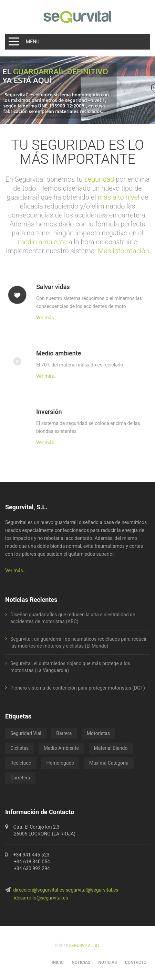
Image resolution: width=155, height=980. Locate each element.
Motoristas (98, 733)
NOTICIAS (81, 962)
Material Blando (111, 748)
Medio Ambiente (61, 748)
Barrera (64, 733)
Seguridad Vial (26, 733)
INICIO (58, 962)
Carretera (20, 778)
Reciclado (21, 763)
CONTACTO (136, 962)
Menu (33, 42)
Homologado (60, 763)
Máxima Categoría (109, 763)
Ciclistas (19, 748)
